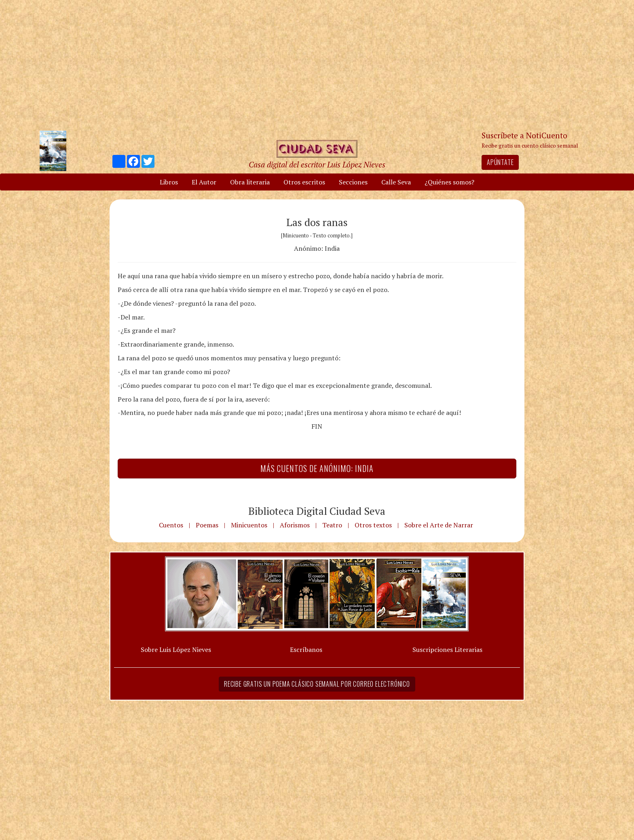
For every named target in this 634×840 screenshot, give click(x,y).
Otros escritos (304, 182)
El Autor (204, 182)
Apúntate (500, 162)
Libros (169, 182)
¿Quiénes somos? (449, 182)
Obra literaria (250, 182)
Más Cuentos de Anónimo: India (317, 468)
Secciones (353, 182)
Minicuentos (249, 525)
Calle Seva (396, 182)
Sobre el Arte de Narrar (439, 525)
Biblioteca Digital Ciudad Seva (317, 511)
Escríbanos (306, 650)
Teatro (332, 525)
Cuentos (171, 525)
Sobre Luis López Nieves (176, 650)
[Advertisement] (317, 65)
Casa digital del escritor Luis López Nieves (317, 164)
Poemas (207, 525)
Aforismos (295, 525)
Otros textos (373, 525)
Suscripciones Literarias (447, 650)
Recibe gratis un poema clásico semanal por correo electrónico (317, 684)
